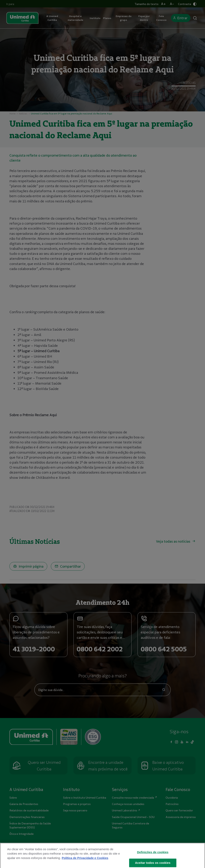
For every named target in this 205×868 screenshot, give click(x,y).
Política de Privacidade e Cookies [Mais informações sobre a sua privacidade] (85, 861)
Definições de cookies (153, 856)
